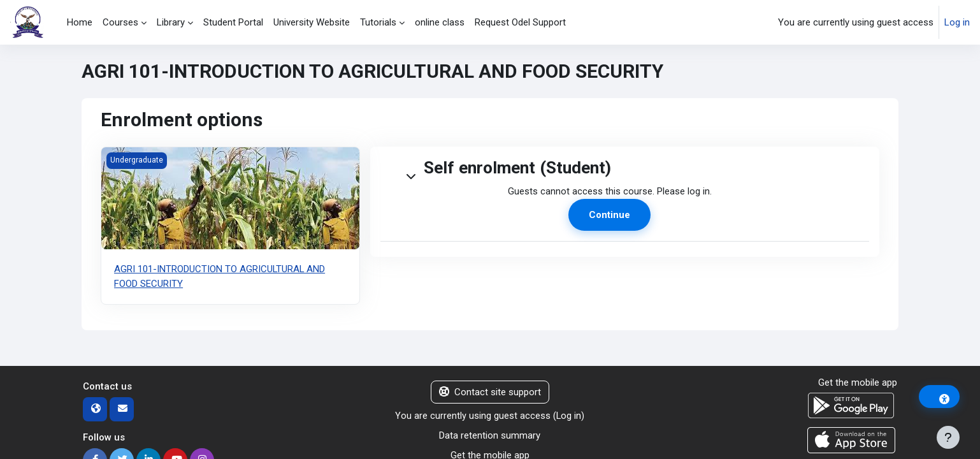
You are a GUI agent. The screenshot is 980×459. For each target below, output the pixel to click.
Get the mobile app (858, 382)
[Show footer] (948, 437)
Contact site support (490, 391)
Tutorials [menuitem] (378, 22)
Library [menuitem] (171, 22)
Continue (609, 215)
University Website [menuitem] (312, 22)
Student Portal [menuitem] (233, 22)
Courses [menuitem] (120, 22)
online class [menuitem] (440, 22)
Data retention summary (490, 435)
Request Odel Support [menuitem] (520, 22)
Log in (957, 22)
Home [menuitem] (80, 22)
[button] (401, 168)
